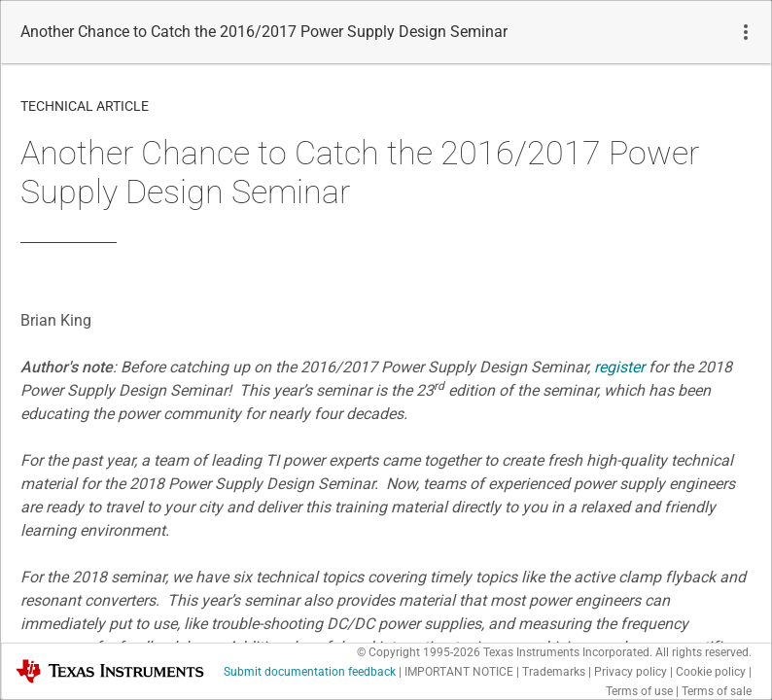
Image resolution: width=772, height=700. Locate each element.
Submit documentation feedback (310, 672)
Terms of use (639, 691)
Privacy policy (631, 672)
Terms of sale (717, 691)
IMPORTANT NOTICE (459, 672)
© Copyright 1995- (419, 652)
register (619, 367)
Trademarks (554, 672)
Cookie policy (711, 672)
